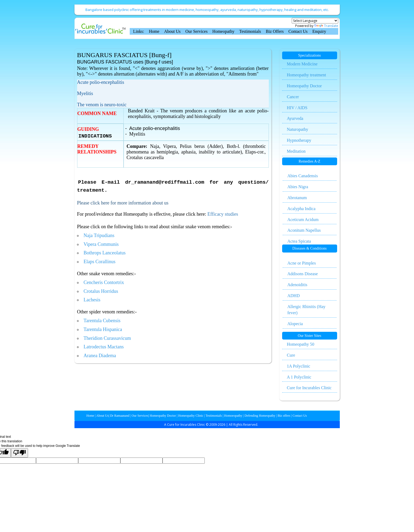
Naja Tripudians (99, 235)
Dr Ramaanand (119, 416)
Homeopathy (224, 31)
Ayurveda (295, 118)
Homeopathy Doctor (304, 86)
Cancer (293, 97)
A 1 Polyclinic (299, 377)
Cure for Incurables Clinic (309, 388)
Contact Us (298, 31)
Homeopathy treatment (307, 75)
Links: (139, 31)
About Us (172, 31)
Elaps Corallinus (100, 262)
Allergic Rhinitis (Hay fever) (307, 310)
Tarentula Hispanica (103, 329)
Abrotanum (297, 198)
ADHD (294, 296)
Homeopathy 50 (301, 344)
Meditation (296, 151)
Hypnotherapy (299, 140)
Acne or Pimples (302, 263)
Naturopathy (298, 129)
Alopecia (295, 324)
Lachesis (92, 300)
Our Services (197, 31)
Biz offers (283, 416)
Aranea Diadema (100, 356)
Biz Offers (275, 31)
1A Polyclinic (299, 366)
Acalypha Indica (301, 209)
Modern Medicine (302, 64)
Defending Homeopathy (260, 416)
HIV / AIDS (297, 108)
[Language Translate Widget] (315, 21)
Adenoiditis (297, 285)
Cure (291, 355)
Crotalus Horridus (101, 291)
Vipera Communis (101, 244)
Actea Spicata (299, 241)
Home (154, 31)
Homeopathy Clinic (191, 416)
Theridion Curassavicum (107, 338)
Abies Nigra (298, 187)
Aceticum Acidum (303, 220)
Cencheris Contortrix (104, 282)
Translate (326, 26)
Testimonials (250, 31)
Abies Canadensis (303, 176)
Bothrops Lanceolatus (105, 253)
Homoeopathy (233, 416)
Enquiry (319, 31)
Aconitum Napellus (304, 230)
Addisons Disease (303, 274)
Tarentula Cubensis (102, 321)
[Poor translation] (19, 453)
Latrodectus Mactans (104, 347)
